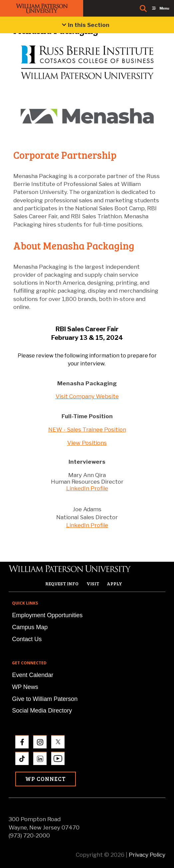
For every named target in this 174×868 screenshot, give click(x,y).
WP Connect (46, 779)
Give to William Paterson (45, 699)
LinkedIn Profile (87, 488)
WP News (25, 687)
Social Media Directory (42, 711)
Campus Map (30, 627)
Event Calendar (33, 675)
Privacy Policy (147, 855)
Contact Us (27, 639)
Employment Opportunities (47, 615)
